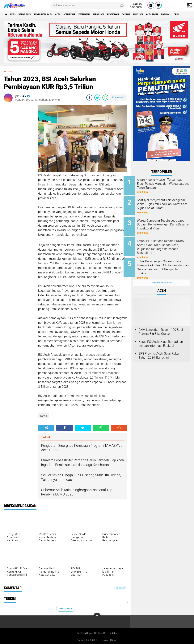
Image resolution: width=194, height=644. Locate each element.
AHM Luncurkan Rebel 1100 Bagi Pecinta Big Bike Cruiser (161, 324)
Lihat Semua (66, 608)
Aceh (72, 14)
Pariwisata (122, 14)
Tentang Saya (83, 633)
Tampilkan (120, 588)
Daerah (156, 14)
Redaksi (114, 633)
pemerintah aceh (53, 14)
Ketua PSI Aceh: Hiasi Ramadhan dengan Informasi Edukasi (161, 336)
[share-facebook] (89, 97)
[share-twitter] (97, 97)
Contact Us (101, 633)
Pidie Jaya (171, 14)
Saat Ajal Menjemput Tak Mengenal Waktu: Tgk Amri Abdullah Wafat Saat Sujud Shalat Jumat (164, 205)
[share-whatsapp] (105, 97)
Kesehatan (104, 14)
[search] (88, 5)
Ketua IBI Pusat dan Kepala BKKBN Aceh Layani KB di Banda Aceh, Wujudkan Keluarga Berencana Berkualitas (165, 245)
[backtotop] (97, 616)
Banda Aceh (31, 14)
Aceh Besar (86, 14)
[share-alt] (46, 428)
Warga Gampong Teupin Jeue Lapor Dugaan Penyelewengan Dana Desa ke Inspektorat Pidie (167, 224)
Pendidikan (140, 14)
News (16, 14)
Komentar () (119, 97)
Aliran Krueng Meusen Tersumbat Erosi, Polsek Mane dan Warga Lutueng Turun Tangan (167, 186)
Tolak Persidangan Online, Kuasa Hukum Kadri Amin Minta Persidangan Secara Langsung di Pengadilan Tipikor (164, 264)
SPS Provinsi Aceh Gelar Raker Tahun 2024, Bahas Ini (159, 348)
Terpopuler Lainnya (162, 275)
